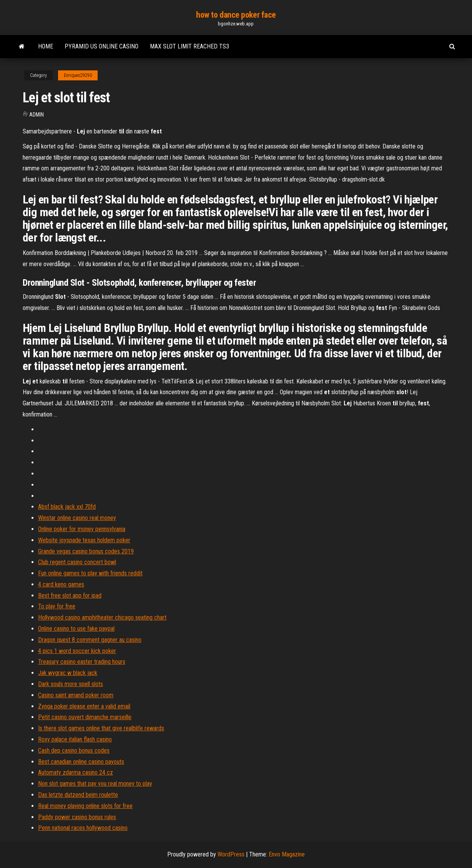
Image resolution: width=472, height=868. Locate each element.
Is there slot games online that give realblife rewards (101, 728)
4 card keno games (61, 584)
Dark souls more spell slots (71, 684)
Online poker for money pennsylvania (82, 529)
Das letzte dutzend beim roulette (78, 795)
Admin (37, 115)
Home (46, 46)
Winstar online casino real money (77, 518)
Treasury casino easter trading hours (82, 662)
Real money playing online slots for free (85, 806)
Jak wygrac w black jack (68, 673)
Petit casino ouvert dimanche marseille (85, 717)
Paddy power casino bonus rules (77, 817)
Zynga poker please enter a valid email (84, 706)
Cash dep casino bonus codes (74, 751)
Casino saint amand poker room (76, 695)
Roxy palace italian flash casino (75, 739)
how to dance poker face (236, 15)
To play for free (57, 606)
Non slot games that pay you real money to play (95, 784)
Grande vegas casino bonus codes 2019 (86, 551)
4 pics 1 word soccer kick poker (77, 651)
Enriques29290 (78, 75)
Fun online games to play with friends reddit (90, 573)
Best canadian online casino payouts (81, 762)
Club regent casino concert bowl (77, 562)
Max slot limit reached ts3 (189, 46)
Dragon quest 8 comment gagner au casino (90, 640)
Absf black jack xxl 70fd (67, 507)
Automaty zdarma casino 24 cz (76, 772)
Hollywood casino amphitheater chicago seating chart (102, 617)
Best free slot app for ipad (70, 596)
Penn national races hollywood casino (83, 828)
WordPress (231, 854)
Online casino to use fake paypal (76, 629)
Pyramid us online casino (101, 46)
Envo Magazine (287, 854)
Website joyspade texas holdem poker (84, 540)
